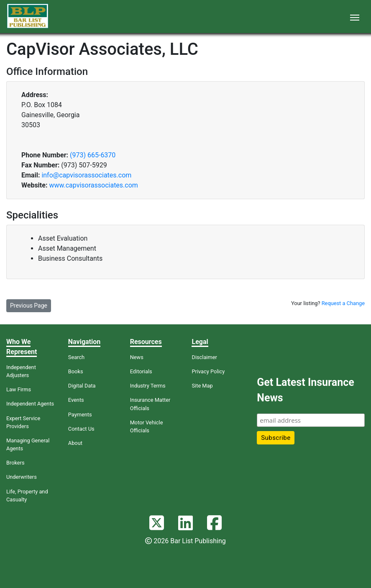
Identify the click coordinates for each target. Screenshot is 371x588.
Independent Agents (30, 404)
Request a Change (343, 303)
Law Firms (19, 389)
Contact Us (81, 429)
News (137, 357)
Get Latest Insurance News (305, 390)
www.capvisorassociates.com (93, 185)
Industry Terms (148, 386)
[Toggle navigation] (355, 17)
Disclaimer (204, 357)
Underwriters (22, 477)
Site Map (202, 386)
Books (76, 371)
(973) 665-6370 (93, 155)
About (75, 443)
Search (76, 357)
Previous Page (29, 306)
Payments (80, 415)
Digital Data (82, 386)
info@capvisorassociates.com (86, 175)
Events (76, 400)
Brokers (15, 463)
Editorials (141, 371)
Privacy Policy (208, 371)
